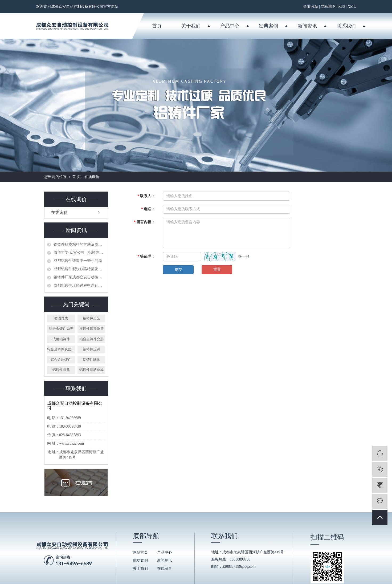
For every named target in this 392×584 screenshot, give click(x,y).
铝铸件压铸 (91, 349)
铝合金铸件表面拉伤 (61, 349)
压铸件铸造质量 (91, 329)
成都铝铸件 (61, 339)
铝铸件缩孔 (61, 370)
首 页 (76, 177)
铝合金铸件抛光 (61, 329)
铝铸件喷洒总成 (91, 370)
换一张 (244, 256)
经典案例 (268, 26)
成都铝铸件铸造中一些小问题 (78, 261)
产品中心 (230, 26)
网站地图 (328, 7)
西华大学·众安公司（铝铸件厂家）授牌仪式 (79, 252)
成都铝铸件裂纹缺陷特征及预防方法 (79, 269)
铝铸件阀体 (91, 360)
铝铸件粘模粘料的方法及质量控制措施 (79, 244)
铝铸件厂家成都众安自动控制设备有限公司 (79, 277)
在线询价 (59, 212)
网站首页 (140, 552)
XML (352, 7)
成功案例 (140, 560)
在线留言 (165, 568)
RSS (342, 7)
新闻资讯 (307, 26)
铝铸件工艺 (91, 318)
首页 (157, 26)
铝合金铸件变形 (91, 339)
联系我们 (346, 26)
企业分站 (311, 7)
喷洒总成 (61, 318)
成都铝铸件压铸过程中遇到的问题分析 (79, 285)
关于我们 (191, 26)
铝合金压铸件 (61, 360)
